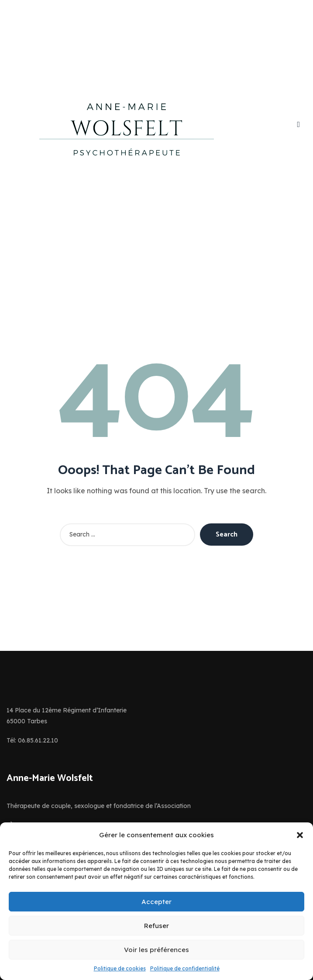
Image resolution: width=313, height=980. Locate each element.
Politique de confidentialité (185, 968)
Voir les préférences (156, 950)
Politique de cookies (120, 968)
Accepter (156, 902)
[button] (300, 835)
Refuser (156, 926)
